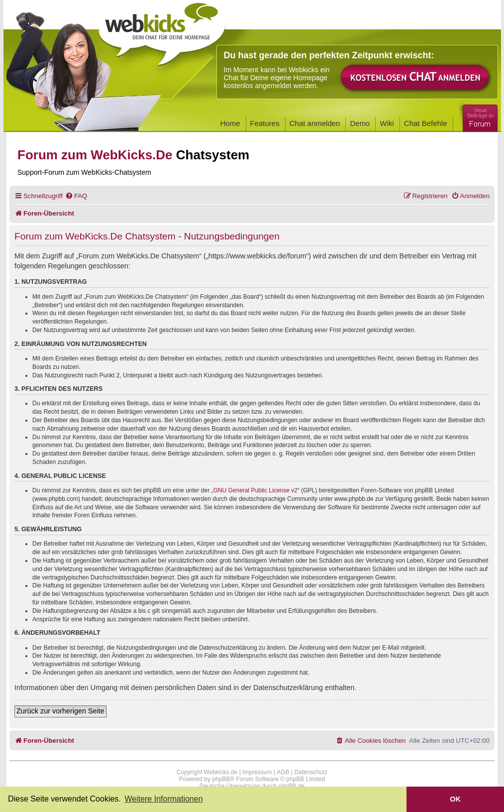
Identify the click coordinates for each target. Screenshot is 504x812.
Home (230, 123)
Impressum (257, 772)
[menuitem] (76, 196)
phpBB (221, 779)
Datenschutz (311, 772)
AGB (283, 772)
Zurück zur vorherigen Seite (60, 711)
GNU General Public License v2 (255, 490)
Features (265, 123)
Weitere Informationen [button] (163, 799)
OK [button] (455, 799)
